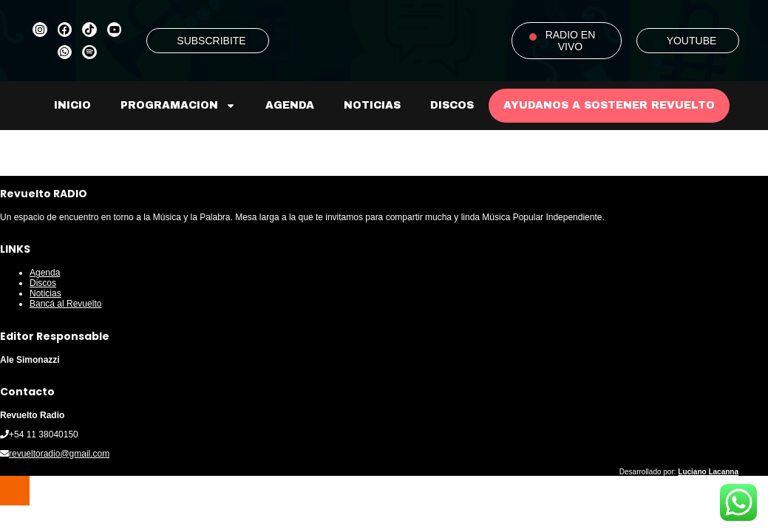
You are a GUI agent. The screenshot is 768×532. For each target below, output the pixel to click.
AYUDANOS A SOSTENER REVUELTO (609, 105)
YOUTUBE (692, 41)
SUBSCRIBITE (211, 41)
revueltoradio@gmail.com (59, 454)
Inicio (72, 105)
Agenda (290, 105)
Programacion (178, 106)
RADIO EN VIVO (571, 41)
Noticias (372, 105)
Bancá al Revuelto (65, 304)
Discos (452, 105)
